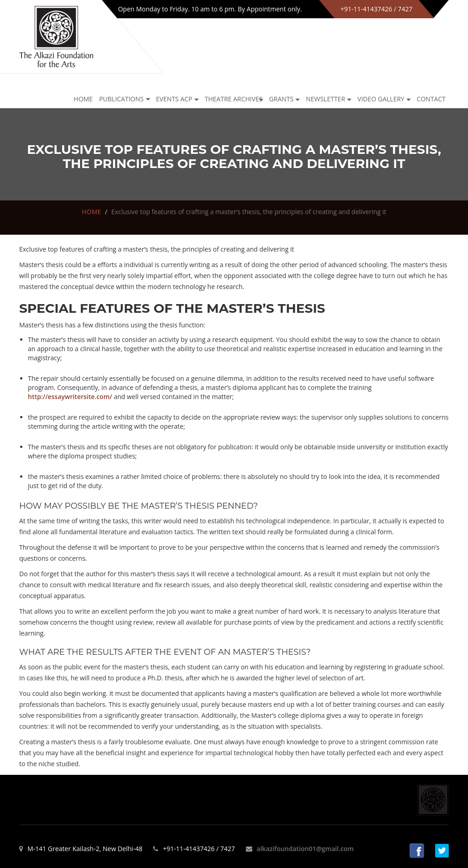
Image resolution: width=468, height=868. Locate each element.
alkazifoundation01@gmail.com (305, 849)
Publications (121, 99)
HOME (91, 212)
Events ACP (174, 99)
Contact (431, 99)
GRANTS (282, 99)
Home (83, 99)
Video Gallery (381, 99)
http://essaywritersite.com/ (70, 397)
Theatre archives (234, 99)
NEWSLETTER (325, 99)
